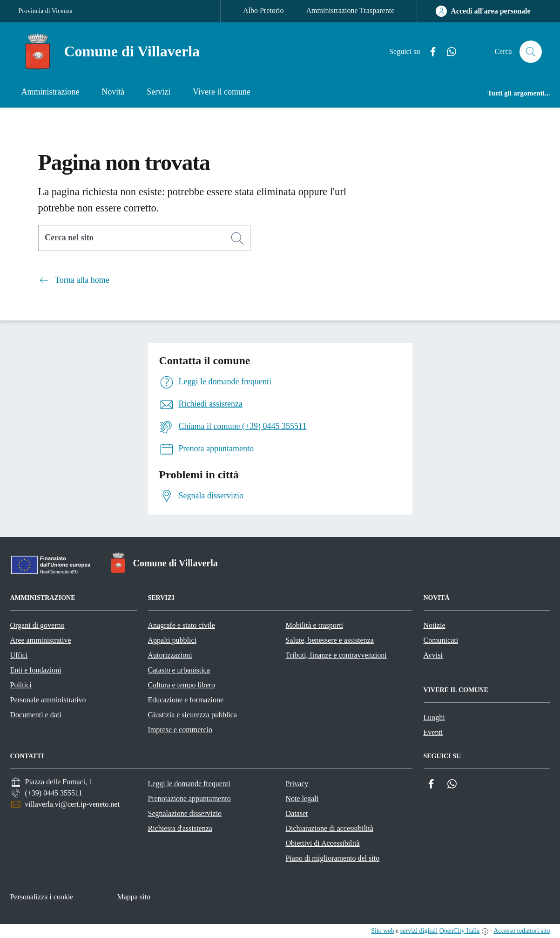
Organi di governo (37, 625)
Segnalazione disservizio (185, 813)
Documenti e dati (36, 715)
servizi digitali (419, 931)
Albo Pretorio (263, 10)
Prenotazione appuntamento (189, 799)
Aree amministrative (41, 640)
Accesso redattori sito (522, 931)
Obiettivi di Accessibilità (322, 843)
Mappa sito (134, 897)
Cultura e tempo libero (182, 685)
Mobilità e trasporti (315, 625)
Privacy (297, 784)
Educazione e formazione (186, 700)
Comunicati (441, 640)
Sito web (382, 931)
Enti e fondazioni (36, 670)
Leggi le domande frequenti (189, 784)
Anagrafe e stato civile (182, 625)
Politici (21, 685)
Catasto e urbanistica (179, 670)
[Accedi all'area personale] (483, 11)
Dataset (297, 813)
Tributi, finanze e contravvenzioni (336, 655)
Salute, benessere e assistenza (330, 640)
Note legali (302, 799)
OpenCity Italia (460, 931)
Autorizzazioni (170, 655)
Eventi (433, 732)
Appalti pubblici (172, 640)
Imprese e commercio (180, 730)
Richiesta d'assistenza (180, 828)
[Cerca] (237, 238)
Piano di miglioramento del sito (332, 858)
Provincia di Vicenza (46, 11)
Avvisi (433, 655)
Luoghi (434, 717)
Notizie (435, 625)
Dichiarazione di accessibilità (329, 828)
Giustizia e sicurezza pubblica (192, 715)
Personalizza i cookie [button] (42, 897)
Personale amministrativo (48, 700)
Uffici (19, 655)
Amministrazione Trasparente (351, 10)
